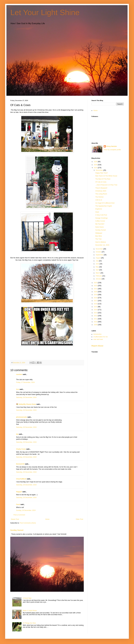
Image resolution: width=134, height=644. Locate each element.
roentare (19, 374)
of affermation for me (101, 337)
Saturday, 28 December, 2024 (26, 397)
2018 (96, 298)
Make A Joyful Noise (30, 611)
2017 (96, 301)
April (97, 270)
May (97, 267)
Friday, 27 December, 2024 (25, 382)
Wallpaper (99, 233)
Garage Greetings (101, 218)
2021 (96, 289)
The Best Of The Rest (103, 179)
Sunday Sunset (17, 530)
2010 (96, 322)
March (98, 273)
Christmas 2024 (101, 191)
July (97, 261)
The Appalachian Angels (104, 206)
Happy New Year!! (102, 173)
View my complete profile (112, 150)
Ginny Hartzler (112, 146)
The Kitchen (99, 197)
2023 (96, 283)
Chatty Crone (21, 449)
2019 (96, 295)
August (98, 258)
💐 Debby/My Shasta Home (26, 404)
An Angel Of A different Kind (105, 203)
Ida (17, 434)
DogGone (99, 209)
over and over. (98, 339)
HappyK (19, 492)
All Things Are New (29, 623)
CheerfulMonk (21, 479)
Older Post (79, 519)
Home (47, 519)
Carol (18, 504)
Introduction (97, 334)
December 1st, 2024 (102, 245)
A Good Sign (27, 598)
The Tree (98, 239)
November (100, 249)
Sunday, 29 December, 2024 (26, 510)
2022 (96, 286)
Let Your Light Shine (45, 12)
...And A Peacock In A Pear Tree (106, 185)
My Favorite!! (100, 224)
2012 (96, 316)
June (98, 264)
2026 (96, 162)
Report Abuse (97, 346)
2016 (96, 304)
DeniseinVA (20, 464)
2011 (96, 319)
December (100, 170)
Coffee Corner (100, 221)
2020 (96, 292)
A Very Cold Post (101, 215)
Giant (97, 212)
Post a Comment (19, 515)
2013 (96, 313)
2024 (96, 168)
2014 (96, 310)
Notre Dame (100, 227)
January (99, 279)
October (99, 252)
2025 (96, 165)
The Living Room (101, 194)
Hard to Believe (101, 242)
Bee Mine (99, 236)
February (99, 276)
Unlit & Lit (99, 200)
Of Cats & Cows (101, 182)
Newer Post (15, 519)
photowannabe (22, 417)
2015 (96, 307)
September (100, 255)
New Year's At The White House (106, 176)
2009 (96, 325)
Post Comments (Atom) (28, 523)
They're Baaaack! (101, 188)
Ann (18, 389)
